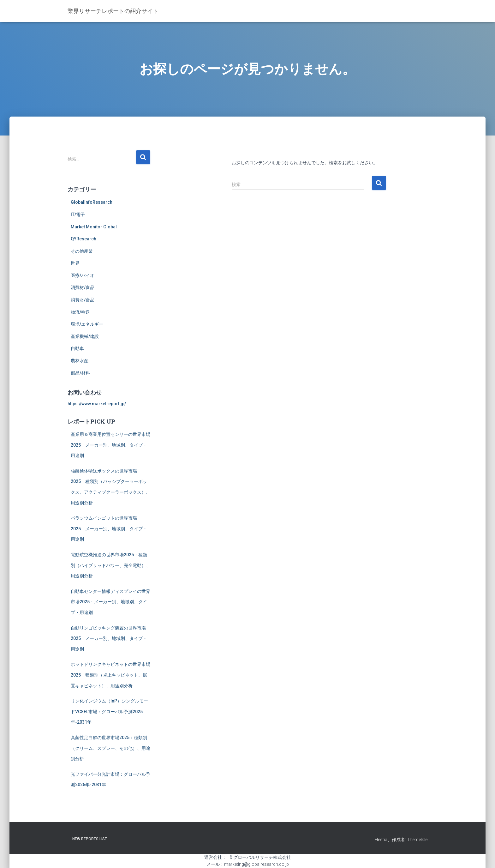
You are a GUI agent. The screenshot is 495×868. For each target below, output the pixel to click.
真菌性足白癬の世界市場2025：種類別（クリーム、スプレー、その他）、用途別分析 (110, 748)
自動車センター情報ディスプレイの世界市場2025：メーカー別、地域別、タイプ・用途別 (110, 602)
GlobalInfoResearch (92, 202)
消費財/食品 (83, 300)
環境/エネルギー (87, 324)
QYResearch (83, 239)
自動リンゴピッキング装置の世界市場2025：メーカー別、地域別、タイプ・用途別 (109, 639)
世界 (75, 263)
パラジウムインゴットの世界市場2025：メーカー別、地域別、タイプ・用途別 (109, 529)
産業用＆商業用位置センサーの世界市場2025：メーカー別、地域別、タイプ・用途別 (110, 445)
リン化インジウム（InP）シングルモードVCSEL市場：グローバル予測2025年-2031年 (109, 711)
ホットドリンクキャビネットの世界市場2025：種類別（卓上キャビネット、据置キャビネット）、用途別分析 (110, 675)
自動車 (77, 348)
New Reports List (90, 839)
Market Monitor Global (94, 227)
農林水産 (80, 361)
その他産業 (82, 251)
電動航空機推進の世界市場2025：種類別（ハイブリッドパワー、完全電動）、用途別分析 (110, 565)
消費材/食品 (83, 287)
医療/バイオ (83, 275)
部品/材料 (80, 373)
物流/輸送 (80, 312)
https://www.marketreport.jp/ (97, 404)
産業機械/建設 (85, 336)
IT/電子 (78, 214)
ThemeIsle (417, 840)
